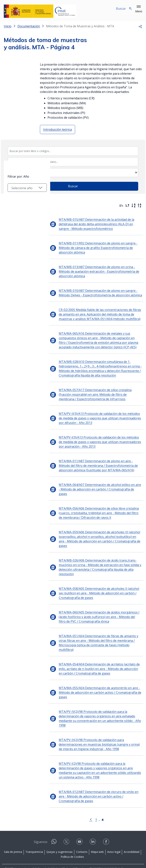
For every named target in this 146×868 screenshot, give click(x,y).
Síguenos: (41, 828)
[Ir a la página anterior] (89, 806)
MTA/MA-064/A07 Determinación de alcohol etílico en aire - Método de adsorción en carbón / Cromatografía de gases (97, 487)
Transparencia (34, 838)
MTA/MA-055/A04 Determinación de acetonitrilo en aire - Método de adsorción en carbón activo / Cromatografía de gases (96, 679)
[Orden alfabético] (133, 205)
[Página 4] (100, 806)
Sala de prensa (13, 838)
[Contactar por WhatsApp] (54, 829)
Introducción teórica (58, 129)
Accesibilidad (132, 838)
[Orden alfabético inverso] (140, 205)
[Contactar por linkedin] (93, 829)
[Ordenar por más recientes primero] (121, 205)
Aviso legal (114, 838)
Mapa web (97, 838)
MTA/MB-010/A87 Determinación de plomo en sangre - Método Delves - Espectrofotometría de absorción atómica (96, 293)
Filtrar (14, 205)
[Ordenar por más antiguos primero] (127, 205)
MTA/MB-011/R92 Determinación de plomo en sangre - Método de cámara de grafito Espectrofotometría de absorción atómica (94, 248)
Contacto (82, 838)
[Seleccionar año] (25, 242)
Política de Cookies (72, 843)
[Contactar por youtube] (80, 829)
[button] (139, 9)
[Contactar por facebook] (106, 829)
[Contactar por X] (67, 829)
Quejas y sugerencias (60, 838)
